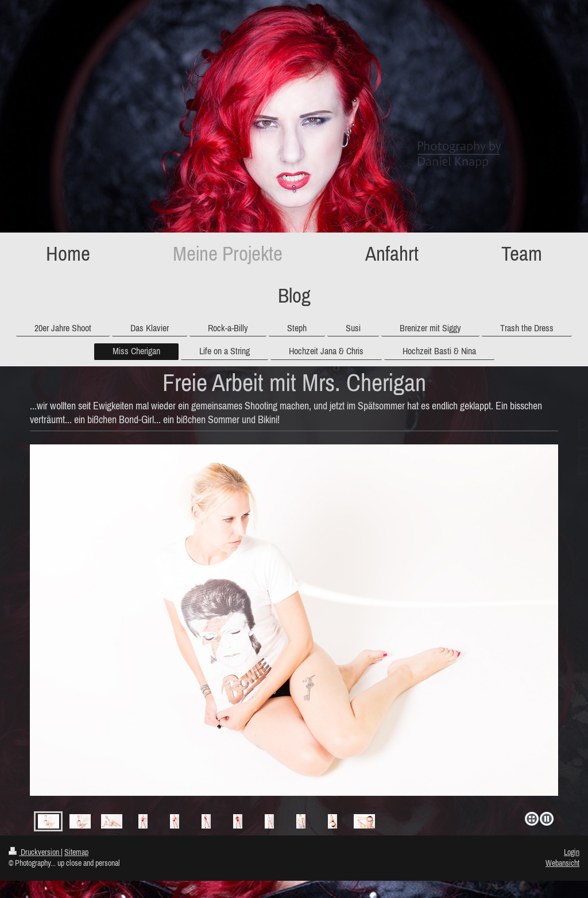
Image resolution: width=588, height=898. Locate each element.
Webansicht (562, 863)
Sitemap (76, 852)
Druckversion (35, 852)
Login (572, 852)
